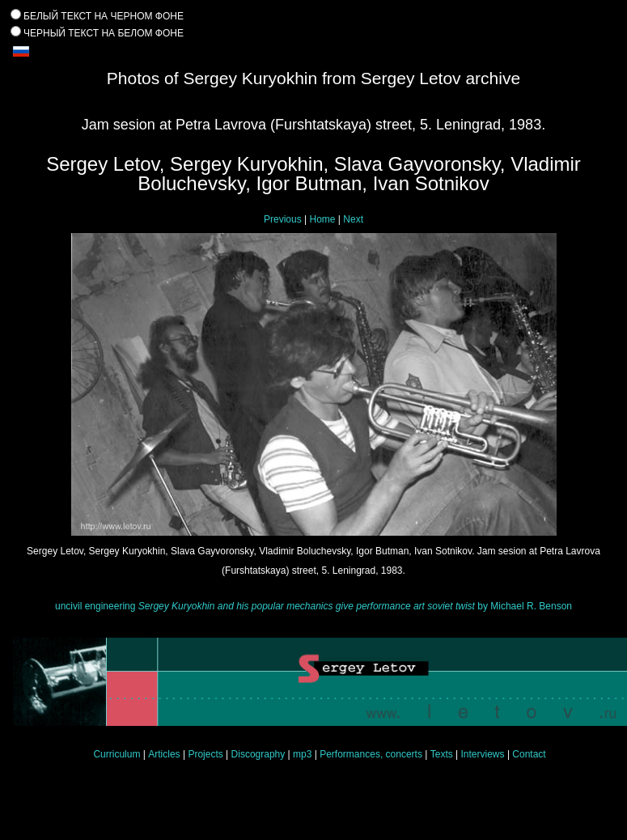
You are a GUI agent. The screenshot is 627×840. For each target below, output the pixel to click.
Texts (442, 754)
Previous (283, 219)
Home (322, 219)
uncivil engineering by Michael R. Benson (313, 606)
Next (353, 219)
